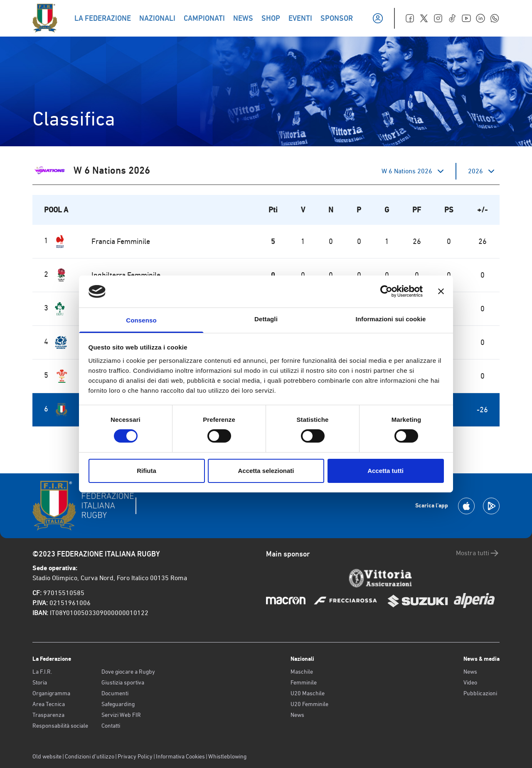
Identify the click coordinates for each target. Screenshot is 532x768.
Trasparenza (48, 715)
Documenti (115, 693)
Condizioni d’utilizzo (90, 756)
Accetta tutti (385, 471)
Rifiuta (147, 471)
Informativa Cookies (180, 756)
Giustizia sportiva (123, 682)
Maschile (302, 672)
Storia (40, 682)
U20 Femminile (309, 704)
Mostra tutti (478, 553)
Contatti (111, 726)
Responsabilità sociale (60, 726)
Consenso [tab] (141, 320)
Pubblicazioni (480, 693)
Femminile (304, 682)
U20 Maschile (308, 693)
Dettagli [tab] (266, 319)
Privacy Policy (135, 756)
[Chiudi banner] (441, 291)
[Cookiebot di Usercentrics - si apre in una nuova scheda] (386, 291)
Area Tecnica (49, 704)
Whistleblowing (227, 756)
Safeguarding (118, 704)
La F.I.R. (42, 672)
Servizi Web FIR (121, 715)
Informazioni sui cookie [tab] (391, 319)
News (297, 715)
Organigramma (51, 693)
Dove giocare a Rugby (128, 672)
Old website (47, 756)
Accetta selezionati (266, 471)
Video (470, 682)
